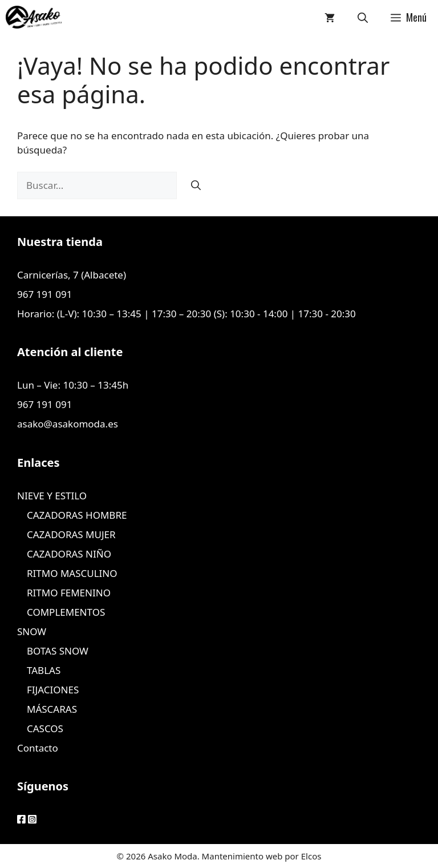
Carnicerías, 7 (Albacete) (72, 275)
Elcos (311, 856)
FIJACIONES (53, 690)
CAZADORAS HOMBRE (77, 515)
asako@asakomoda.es (68, 424)
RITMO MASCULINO (72, 573)
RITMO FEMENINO (69, 593)
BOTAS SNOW (58, 651)
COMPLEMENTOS (66, 612)
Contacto (38, 748)
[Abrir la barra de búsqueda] (363, 17)
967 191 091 (44, 294)
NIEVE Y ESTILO (52, 496)
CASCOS (45, 728)
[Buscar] (196, 185)
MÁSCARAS (52, 709)
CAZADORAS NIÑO (69, 554)
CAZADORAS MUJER (71, 534)
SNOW (32, 631)
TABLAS (44, 670)
